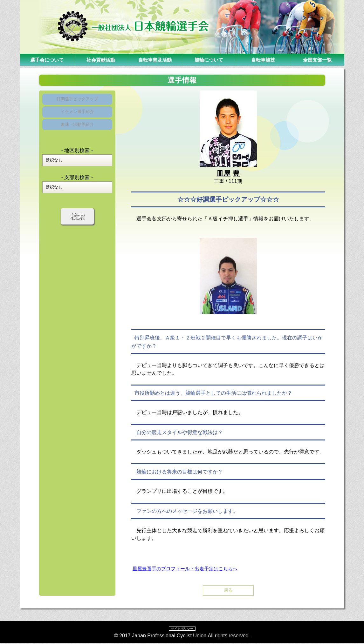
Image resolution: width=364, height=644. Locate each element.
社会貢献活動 (101, 60)
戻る (228, 591)
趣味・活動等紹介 (77, 132)
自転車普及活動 (155, 60)
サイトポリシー (182, 629)
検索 (77, 225)
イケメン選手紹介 (77, 116)
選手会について (47, 60)
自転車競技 (263, 60)
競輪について (209, 60)
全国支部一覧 (317, 60)
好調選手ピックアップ (77, 101)
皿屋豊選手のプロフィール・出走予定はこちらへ (189, 569)
